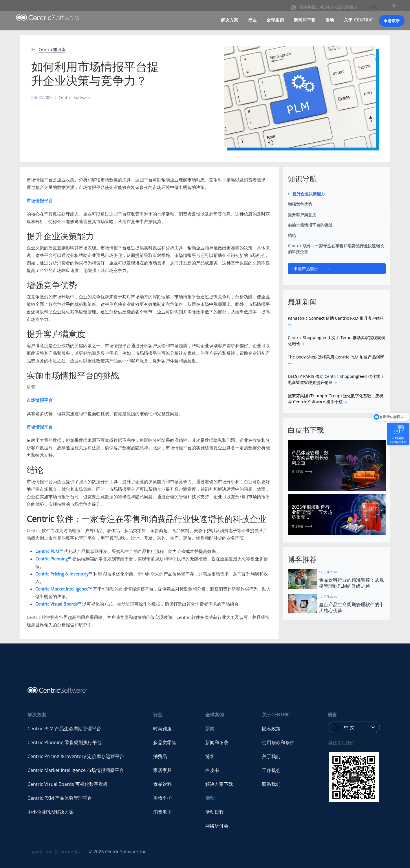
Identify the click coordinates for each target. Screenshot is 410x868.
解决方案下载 (219, 784)
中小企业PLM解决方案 (51, 812)
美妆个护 (162, 798)
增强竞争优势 (300, 204)
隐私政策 (271, 729)
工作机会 (271, 770)
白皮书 (212, 770)
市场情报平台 (40, 201)
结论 (292, 235)
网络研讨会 (217, 826)
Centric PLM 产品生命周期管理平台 (64, 729)
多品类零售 (165, 742)
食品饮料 (162, 784)
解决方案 (230, 20)
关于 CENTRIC (358, 20)
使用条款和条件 (278, 742)
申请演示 (392, 21)
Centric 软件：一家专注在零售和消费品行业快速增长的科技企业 (336, 249)
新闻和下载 (305, 20)
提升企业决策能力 (309, 194)
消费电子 (162, 812)
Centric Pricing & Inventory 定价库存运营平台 (76, 756)
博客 (210, 756)
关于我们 (271, 756)
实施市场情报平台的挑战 (310, 225)
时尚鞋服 (162, 729)
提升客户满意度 (302, 215)
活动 (330, 20)
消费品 (160, 756)
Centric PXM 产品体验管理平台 (60, 798)
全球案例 (275, 20)
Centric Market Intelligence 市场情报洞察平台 (76, 770)
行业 (252, 20)
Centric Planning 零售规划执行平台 (65, 742)
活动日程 (215, 812)
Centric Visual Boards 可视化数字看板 (68, 784)
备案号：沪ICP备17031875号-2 (56, 852)
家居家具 (162, 770)
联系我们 (271, 784)
